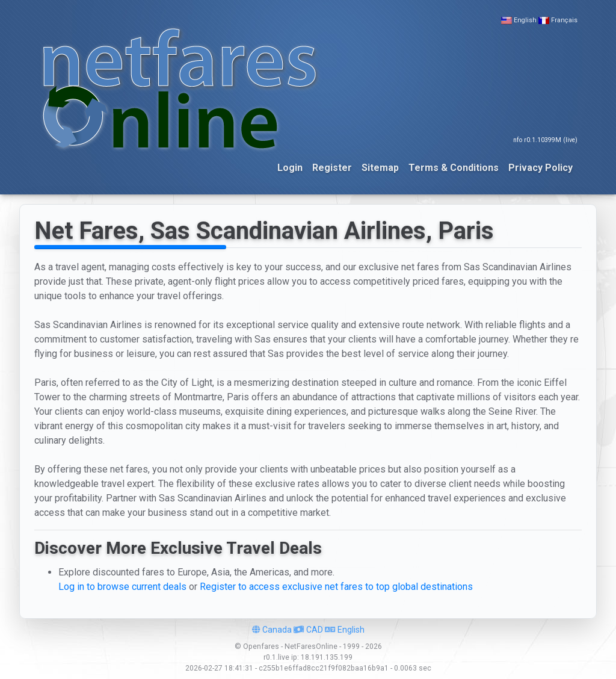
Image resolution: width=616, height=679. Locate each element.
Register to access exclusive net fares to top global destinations (336, 587)
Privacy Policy (541, 168)
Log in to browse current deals (122, 587)
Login (290, 168)
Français (564, 20)
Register (332, 168)
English (525, 20)
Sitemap (380, 168)
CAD (308, 630)
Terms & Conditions (454, 168)
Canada (272, 630)
